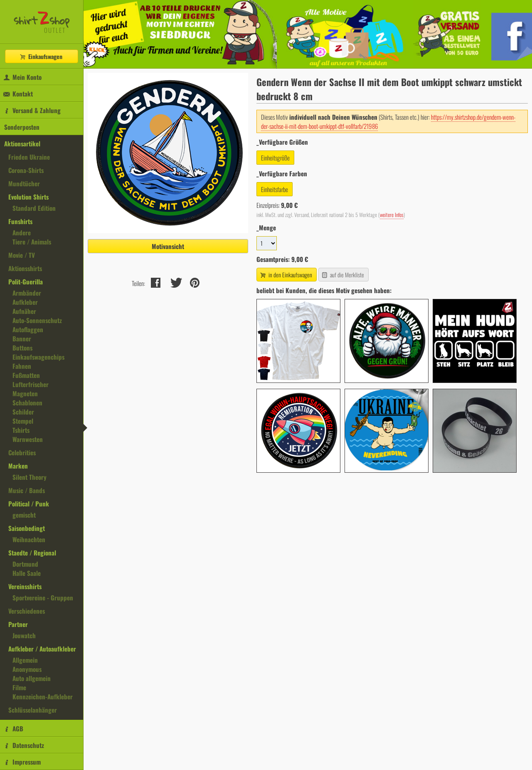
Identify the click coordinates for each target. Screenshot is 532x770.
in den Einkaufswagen (286, 275)
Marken (18, 466)
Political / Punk (29, 503)
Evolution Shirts (28, 197)
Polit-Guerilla (26, 281)
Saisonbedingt (27, 528)
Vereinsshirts (25, 586)
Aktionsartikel (22, 143)
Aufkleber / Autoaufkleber (42, 649)
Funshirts (20, 221)
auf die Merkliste (343, 275)
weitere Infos (392, 215)
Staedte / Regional (32, 553)
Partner (18, 624)
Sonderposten (22, 127)
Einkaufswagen (41, 56)
